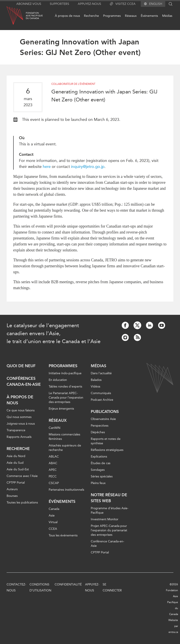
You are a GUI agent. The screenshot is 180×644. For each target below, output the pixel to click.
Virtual (53, 522)
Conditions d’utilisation (40, 587)
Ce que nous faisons (21, 410)
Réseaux (131, 16)
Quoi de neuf (21, 366)
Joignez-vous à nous (21, 424)
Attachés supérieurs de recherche (65, 448)
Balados (96, 380)
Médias (167, 16)
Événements (149, 16)
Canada (54, 509)
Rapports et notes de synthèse (106, 441)
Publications (105, 412)
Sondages (98, 470)
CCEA (53, 529)
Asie (52, 516)
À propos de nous (67, 16)
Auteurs (12, 489)
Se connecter (112, 587)
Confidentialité (68, 584)
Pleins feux (98, 483)
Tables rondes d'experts (65, 387)
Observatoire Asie (103, 419)
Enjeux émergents (61, 409)
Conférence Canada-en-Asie (108, 544)
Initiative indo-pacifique (65, 373)
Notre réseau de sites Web (109, 498)
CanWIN (55, 428)
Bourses (12, 496)
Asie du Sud (15, 463)
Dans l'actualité (101, 373)
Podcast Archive (102, 400)
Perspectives (100, 426)
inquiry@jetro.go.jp (88, 167)
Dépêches (98, 432)
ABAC (53, 463)
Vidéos (96, 387)
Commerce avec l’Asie (22, 476)
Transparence (16, 430)
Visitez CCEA (123, 4)
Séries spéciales (102, 476)
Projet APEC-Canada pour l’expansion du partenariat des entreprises (109, 530)
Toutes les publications (22, 502)
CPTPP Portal (16, 483)
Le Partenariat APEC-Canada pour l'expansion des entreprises (66, 398)
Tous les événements (63, 535)
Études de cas (101, 463)
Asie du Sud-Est (18, 469)
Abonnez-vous (29, 4)
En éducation (58, 380)
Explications (99, 457)
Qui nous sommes (19, 417)
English (156, 4)
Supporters (59, 4)
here (47, 167)
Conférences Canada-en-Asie (24, 381)
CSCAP (54, 483)
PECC (53, 476)
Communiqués (101, 393)
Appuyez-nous (89, 4)
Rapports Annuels (19, 437)
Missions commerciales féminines (64, 437)
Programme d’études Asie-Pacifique (110, 510)
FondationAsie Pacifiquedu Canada (34, 16)
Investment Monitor (105, 519)
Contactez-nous (16, 587)
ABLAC (54, 457)
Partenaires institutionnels (66, 490)
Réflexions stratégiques (107, 450)
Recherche (91, 16)
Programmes (112, 16)
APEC (53, 470)
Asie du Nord (16, 456)
